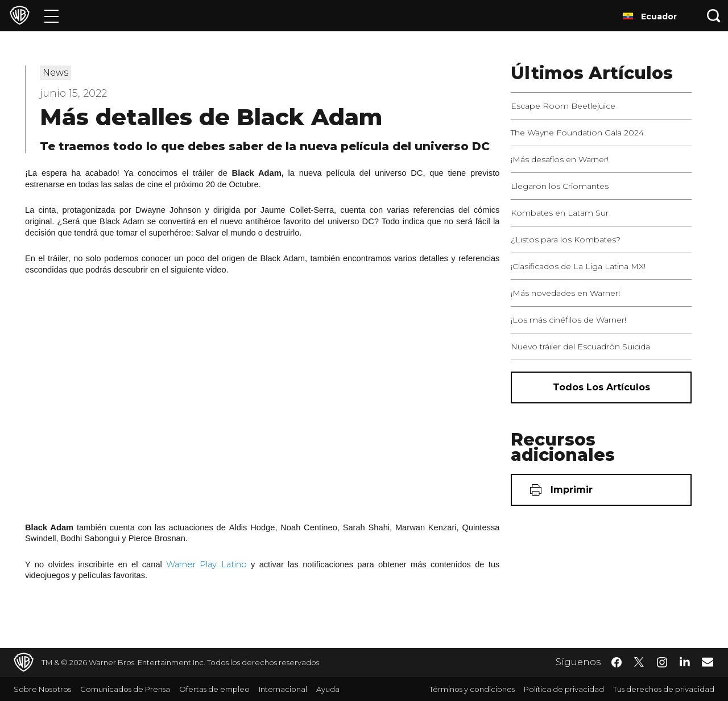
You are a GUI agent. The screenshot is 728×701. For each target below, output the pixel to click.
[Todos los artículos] (601, 387)
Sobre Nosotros (42, 689)
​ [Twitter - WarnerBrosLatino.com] (639, 662)
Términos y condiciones (472, 689)
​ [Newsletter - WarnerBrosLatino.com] (708, 662)
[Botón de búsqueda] (714, 16)
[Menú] (51, 16)
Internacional (283, 689)
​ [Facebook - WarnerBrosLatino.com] (617, 662)
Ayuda (328, 689)
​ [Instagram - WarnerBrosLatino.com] (662, 662)
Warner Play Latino (206, 564)
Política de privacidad (564, 689)
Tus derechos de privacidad (664, 689)
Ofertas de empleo (214, 689)
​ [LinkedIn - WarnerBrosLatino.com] (685, 661)
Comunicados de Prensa (125, 689)
